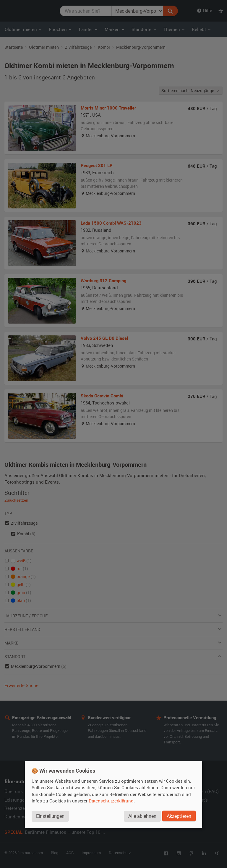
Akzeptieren (179, 816)
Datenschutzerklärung (111, 801)
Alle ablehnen (142, 816)
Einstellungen (50, 816)
